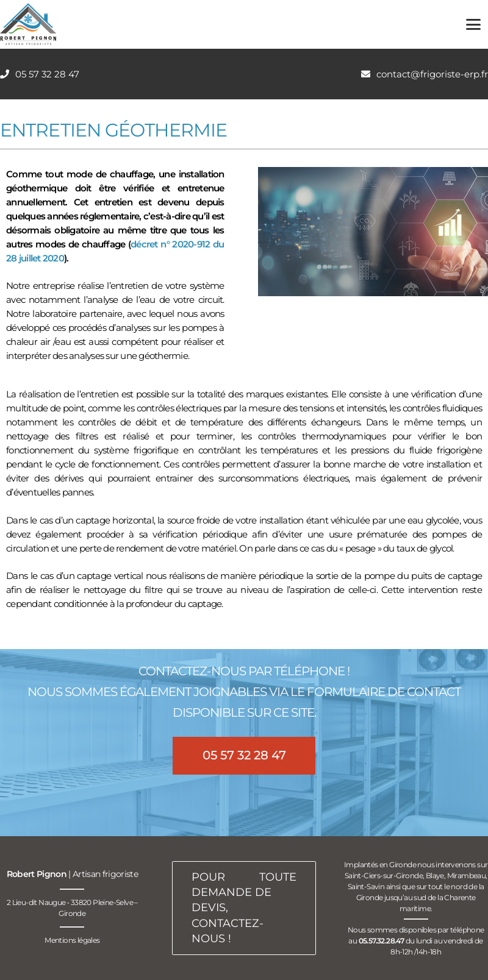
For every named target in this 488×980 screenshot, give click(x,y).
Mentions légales (72, 940)
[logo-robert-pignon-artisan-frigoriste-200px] (28, 24)
